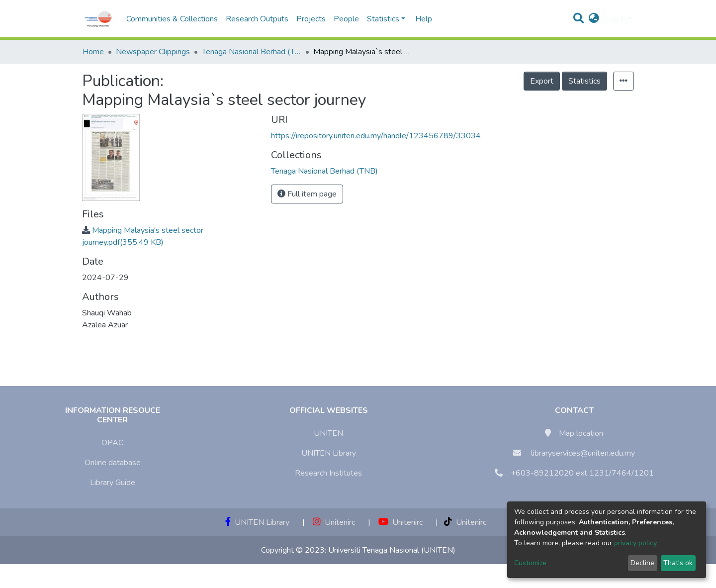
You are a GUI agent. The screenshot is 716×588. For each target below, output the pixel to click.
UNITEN (328, 433)
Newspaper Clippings (153, 52)
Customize (530, 563)
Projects (311, 19)
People (346, 19)
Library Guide (113, 483)
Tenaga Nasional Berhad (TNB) (252, 52)
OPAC (112, 443)
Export (542, 81)
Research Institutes (328, 473)
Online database (113, 463)
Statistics (584, 81)
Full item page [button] (307, 194)
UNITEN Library (329, 453)
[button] (594, 19)
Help (421, 19)
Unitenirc (334, 522)
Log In (615, 19)
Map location (581, 433)
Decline (642, 563)
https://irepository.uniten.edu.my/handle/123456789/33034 (376, 136)
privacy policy (635, 543)
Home (93, 52)
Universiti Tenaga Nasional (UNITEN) (392, 550)
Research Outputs (257, 19)
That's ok (678, 563)
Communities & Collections (172, 19)
